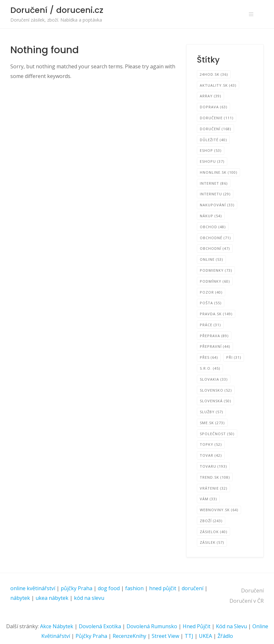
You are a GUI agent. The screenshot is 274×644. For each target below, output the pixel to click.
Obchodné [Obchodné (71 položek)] (215, 238)
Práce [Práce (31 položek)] (210, 325)
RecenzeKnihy (129, 636)
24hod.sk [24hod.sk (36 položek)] (214, 74)
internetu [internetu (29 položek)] (215, 194)
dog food (109, 588)
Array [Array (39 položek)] (210, 96)
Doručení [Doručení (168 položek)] (215, 129)
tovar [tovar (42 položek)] (211, 455)
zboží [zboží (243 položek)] (211, 521)
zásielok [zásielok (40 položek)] (213, 532)
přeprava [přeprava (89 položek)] (214, 336)
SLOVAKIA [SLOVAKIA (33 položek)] (214, 379)
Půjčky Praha (91, 636)
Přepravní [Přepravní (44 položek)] (215, 346)
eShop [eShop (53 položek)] (211, 150)
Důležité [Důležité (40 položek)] (213, 140)
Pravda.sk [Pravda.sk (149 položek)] (216, 314)
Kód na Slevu (231, 626)
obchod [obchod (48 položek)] (213, 227)
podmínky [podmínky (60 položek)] (215, 281)
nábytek (20, 598)
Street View (165, 636)
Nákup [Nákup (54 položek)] (211, 216)
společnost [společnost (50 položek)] (217, 434)
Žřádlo (225, 636)
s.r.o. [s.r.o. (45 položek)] (210, 368)
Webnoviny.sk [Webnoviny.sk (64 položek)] (219, 510)
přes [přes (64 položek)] (209, 357)
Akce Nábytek (57, 626)
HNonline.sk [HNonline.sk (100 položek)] (218, 172)
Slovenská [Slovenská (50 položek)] (215, 401)
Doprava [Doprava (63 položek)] (213, 107)
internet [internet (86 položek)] (214, 183)
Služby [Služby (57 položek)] (211, 412)
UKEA (205, 636)
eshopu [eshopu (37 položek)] (212, 161)
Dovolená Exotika (100, 626)
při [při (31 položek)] (234, 357)
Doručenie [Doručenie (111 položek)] (217, 118)
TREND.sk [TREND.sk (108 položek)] (215, 477)
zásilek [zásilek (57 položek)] (212, 542)
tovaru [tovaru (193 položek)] (213, 466)
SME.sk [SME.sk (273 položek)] (212, 423)
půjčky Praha (76, 588)
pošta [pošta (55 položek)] (211, 303)
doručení (193, 588)
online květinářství (33, 588)
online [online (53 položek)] (211, 259)
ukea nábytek (52, 598)
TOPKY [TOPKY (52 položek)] (211, 444)
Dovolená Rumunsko (152, 626)
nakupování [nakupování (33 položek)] (217, 205)
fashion (134, 588)
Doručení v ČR (247, 601)
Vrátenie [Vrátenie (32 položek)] (213, 488)
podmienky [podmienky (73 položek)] (216, 270)
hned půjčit (163, 588)
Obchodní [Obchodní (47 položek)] (215, 248)
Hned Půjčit (197, 626)
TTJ (189, 636)
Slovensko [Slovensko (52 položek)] (216, 390)
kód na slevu (89, 598)
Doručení (252, 590)
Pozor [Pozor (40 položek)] (211, 292)
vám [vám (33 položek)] (208, 499)
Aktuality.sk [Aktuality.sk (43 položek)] (218, 85)
